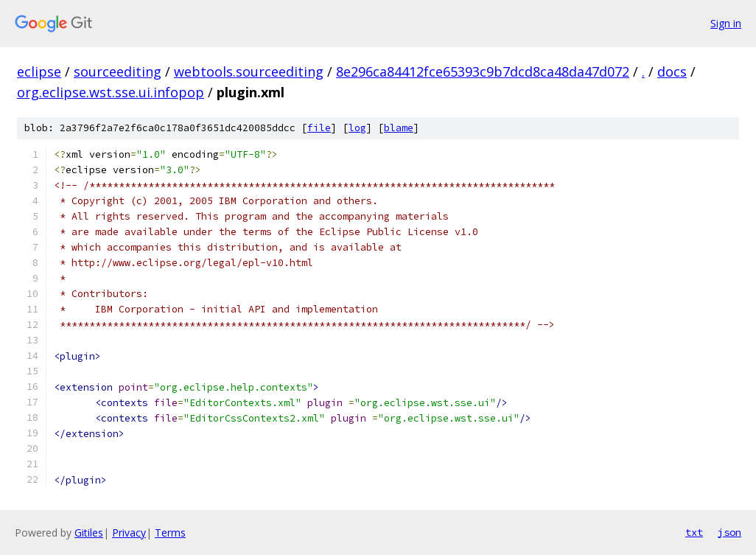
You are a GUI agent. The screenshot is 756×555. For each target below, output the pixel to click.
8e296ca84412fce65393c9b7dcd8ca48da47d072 (483, 71)
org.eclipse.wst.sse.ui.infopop (111, 92)
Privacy (129, 533)
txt (694, 532)
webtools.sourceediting (249, 71)
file (319, 128)
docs (672, 71)
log (357, 128)
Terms (170, 533)
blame (399, 128)
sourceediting (118, 71)
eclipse (39, 71)
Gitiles (89, 533)
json (729, 532)
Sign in (726, 23)
